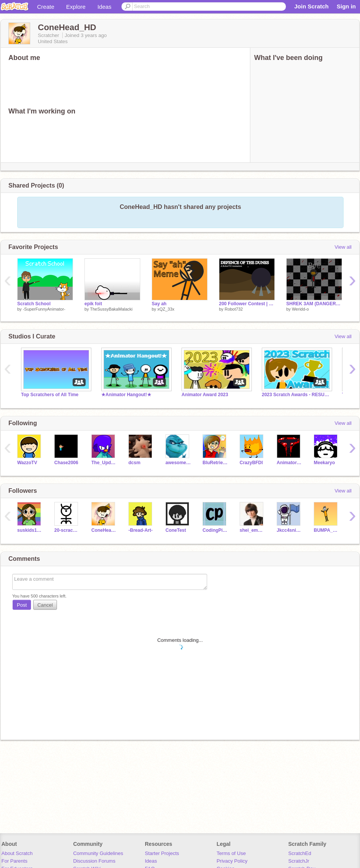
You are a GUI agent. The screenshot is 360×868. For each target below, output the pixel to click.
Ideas (105, 7)
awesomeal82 (178, 463)
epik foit (93, 304)
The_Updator (104, 463)
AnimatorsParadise (289, 463)
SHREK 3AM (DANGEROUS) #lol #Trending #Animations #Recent (314, 304)
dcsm (134, 463)
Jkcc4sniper (289, 530)
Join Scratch (311, 6)
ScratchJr (299, 861)
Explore (76, 7)
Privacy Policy (232, 861)
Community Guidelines (98, 853)
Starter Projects (162, 853)
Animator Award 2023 (205, 395)
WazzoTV (27, 463)
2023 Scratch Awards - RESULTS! (296, 395)
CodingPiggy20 (215, 530)
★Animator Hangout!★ (126, 395)
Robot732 (234, 309)
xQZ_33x (166, 309)
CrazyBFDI (251, 463)
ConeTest (176, 530)
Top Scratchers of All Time (50, 395)
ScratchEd (300, 853)
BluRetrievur (215, 463)
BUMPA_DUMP (327, 530)
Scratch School (34, 304)
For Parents (15, 861)
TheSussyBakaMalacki (111, 309)
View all (343, 247)
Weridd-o (300, 309)
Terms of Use (231, 853)
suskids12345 (30, 530)
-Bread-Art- (140, 530)
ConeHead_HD (104, 530)
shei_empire (252, 530)
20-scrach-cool (67, 530)
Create (46, 7)
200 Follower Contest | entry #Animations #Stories (247, 304)
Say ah (159, 304)
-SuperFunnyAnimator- (44, 309)
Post (22, 605)
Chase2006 (66, 463)
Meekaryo (324, 463)
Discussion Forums (94, 861)
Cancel (45, 605)
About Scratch (17, 853)
